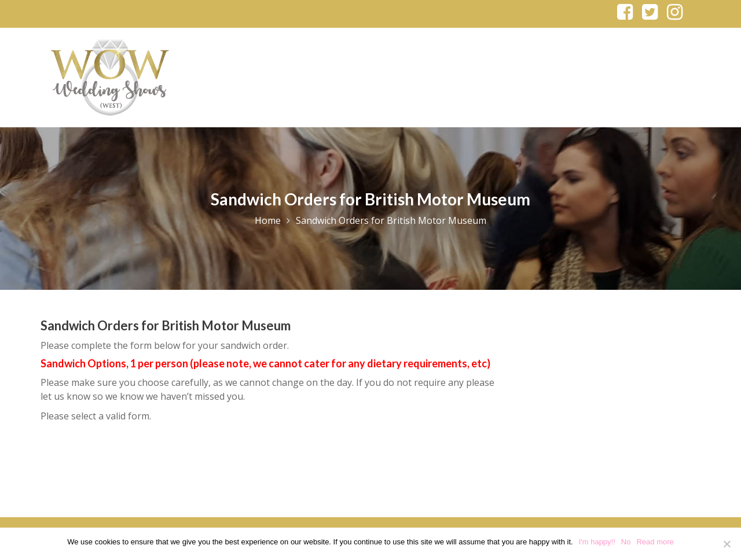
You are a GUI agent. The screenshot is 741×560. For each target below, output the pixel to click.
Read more (655, 542)
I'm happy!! (597, 542)
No (626, 542)
